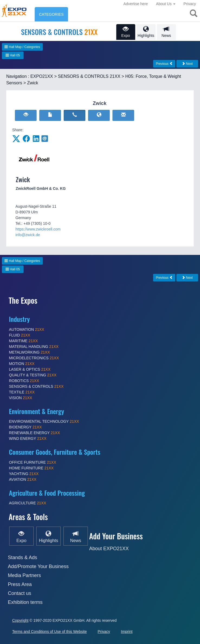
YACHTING (24, 474)
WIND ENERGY (28, 438)
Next (187, 64)
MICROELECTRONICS (34, 358)
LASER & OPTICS (30, 369)
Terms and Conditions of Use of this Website (49, 632)
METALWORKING (29, 352)
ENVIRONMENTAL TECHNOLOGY (44, 421)
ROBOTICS (24, 381)
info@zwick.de (28, 235)
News (166, 32)
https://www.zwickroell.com (38, 229)
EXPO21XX (42, 76)
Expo (126, 32)
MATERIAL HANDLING (34, 347)
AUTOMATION (27, 329)
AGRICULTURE (28, 503)
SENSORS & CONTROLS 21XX (89, 76)
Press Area (20, 584)
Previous (164, 64)
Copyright (20, 620)
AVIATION (23, 479)
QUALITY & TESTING (33, 375)
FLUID (20, 335)
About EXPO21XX (109, 549)
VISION (21, 398)
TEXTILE (22, 392)
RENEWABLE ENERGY (34, 433)
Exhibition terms (25, 602)
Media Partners (24, 575)
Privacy (190, 4)
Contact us (20, 593)
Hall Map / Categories (22, 47)
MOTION (22, 364)
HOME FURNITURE (31, 468)
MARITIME (23, 341)
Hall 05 (13, 55)
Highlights (146, 32)
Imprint (127, 632)
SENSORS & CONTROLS (36, 386)
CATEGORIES (51, 14)
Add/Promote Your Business (38, 566)
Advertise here (136, 4)
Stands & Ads (22, 558)
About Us (166, 4)
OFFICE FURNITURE (33, 462)
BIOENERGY (25, 427)
